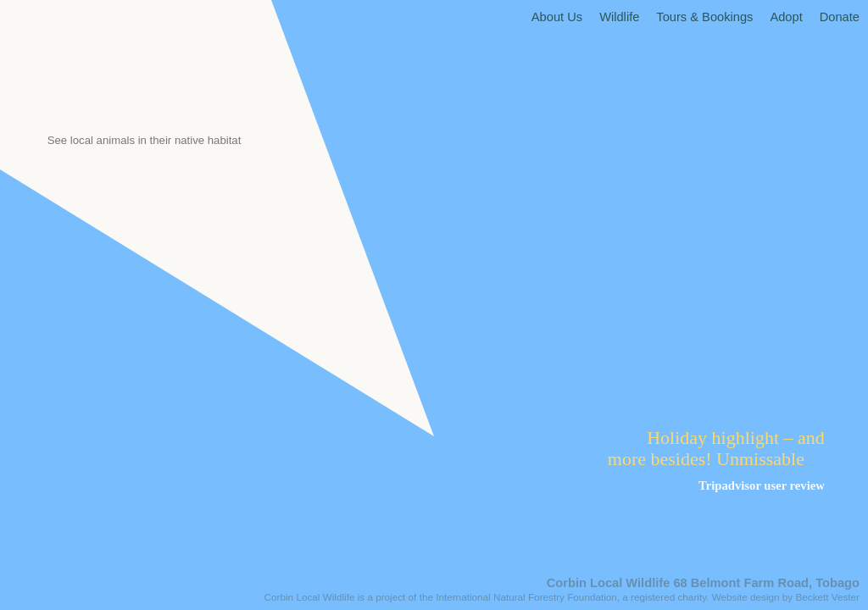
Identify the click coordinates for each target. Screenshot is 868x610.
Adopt (786, 17)
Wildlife (619, 17)
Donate (840, 17)
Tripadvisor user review (762, 485)
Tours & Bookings (704, 17)
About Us (557, 17)
